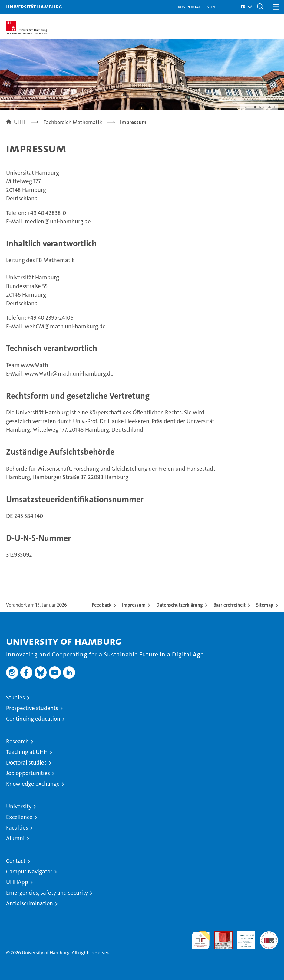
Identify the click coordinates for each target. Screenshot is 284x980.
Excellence (19, 817)
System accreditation (269, 938)
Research (17, 741)
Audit (220, 934)
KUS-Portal (189, 7)
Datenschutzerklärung (180, 605)
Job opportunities (28, 773)
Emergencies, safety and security (47, 893)
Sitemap (265, 605)
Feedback (102, 605)
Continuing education (33, 719)
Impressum (134, 605)
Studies (15, 697)
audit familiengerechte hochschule (201, 940)
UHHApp (17, 882)
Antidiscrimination (30, 903)
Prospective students (32, 708)
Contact (16, 861)
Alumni (15, 838)
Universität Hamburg (34, 7)
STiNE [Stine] (212, 7)
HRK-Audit (243, 938)
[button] (245, 7)
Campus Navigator (29, 871)
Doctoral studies (26, 763)
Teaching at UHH (27, 752)
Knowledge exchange (33, 784)
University (19, 806)
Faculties (17, 828)
